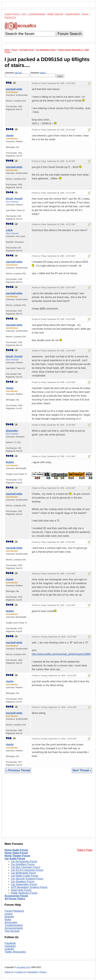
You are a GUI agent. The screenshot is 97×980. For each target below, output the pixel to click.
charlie (10, 135)
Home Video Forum (16, 853)
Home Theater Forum (17, 856)
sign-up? (18, 73)
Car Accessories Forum (24, 861)
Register (9, 917)
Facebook (10, 943)
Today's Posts (85, 850)
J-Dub (9, 230)
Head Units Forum (21, 890)
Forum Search (69, 34)
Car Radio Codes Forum (25, 876)
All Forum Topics (15, 899)
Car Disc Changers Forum (26, 867)
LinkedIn (9, 949)
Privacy (43, 972)
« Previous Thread (18, 770)
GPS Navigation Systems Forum (29, 887)
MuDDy (10, 462)
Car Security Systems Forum (27, 879)
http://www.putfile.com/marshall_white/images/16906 (61, 654)
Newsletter (33, 972)
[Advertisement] (48, 808)
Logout (8, 914)
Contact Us (20, 972)
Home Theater (55, 14)
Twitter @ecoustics (15, 952)
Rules (8, 919)
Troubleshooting (14, 925)
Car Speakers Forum (23, 881)
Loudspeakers (37, 14)
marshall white (14, 89)
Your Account (12, 931)
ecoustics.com (23, 967)
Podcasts (10, 17)
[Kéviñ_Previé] (14, 199)
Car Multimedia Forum (23, 873)
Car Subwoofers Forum (24, 884)
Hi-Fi (24, 14)
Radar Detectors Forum (24, 893)
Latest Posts (12, 14)
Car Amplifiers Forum (23, 864)
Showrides (12, 431)
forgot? (43, 73)
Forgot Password (14, 911)
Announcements (14, 928)
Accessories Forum (16, 896)
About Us (9, 972)
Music (85, 14)
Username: (17, 74)
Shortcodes (11, 922)
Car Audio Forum (15, 859)
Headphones (73, 14)
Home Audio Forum (16, 850)
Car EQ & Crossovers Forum (27, 870)
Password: (43, 74)
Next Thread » (82, 770)
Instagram (10, 946)
